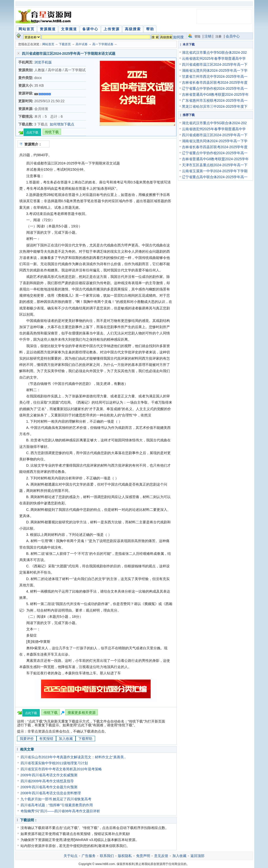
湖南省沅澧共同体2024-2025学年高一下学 (215, 70)
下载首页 (65, 44)
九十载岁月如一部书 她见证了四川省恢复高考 (56, 799)
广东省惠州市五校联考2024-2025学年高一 (215, 100)
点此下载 (32, 132)
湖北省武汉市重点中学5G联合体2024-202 (214, 52)
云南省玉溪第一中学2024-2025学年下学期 (215, 171)
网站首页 (48, 44)
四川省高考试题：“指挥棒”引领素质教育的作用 (57, 805)
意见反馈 (161, 856)
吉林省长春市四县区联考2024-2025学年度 (215, 82)
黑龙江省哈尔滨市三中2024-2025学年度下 (215, 106)
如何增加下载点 (62, 124)
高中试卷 (82, 44)
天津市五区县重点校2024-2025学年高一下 (215, 165)
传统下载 (52, 132)
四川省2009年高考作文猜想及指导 (47, 781)
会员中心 (233, 36)
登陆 (197, 36)
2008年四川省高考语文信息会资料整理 (51, 793)
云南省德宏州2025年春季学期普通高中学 (214, 58)
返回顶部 (197, 856)
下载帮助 (85, 739)
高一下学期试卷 (103, 44)
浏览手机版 (43, 62)
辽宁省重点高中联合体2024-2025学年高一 (215, 177)
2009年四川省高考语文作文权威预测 (49, 775)
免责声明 (143, 856)
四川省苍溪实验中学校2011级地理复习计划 (54, 763)
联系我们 (107, 856)
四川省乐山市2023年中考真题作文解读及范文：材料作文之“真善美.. (73, 757)
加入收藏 (66, 739)
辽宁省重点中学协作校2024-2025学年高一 (215, 88)
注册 (218, 36)
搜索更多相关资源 (82, 713)
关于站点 (71, 856)
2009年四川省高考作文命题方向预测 (49, 787)
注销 (208, 36)
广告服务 (89, 856)
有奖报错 (46, 739)
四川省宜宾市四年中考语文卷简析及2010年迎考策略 (61, 769)
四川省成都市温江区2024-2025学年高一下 (215, 64)
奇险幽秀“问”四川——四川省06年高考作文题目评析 (60, 811)
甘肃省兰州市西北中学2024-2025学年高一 (215, 76)
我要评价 (27, 739)
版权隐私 (125, 856)
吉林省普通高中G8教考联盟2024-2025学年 (215, 94)
